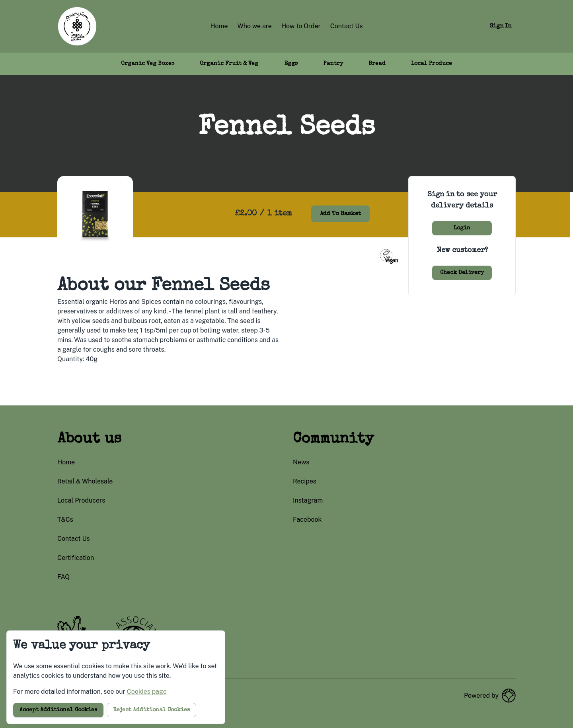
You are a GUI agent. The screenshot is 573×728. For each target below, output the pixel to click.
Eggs (291, 64)
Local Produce (432, 64)
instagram (308, 500)
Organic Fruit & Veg (229, 64)
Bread (377, 64)
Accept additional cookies (58, 710)
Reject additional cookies (151, 710)
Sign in (501, 26)
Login (462, 228)
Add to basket (340, 214)
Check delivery (462, 273)
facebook (307, 520)
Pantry (333, 64)
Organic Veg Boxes (148, 64)
